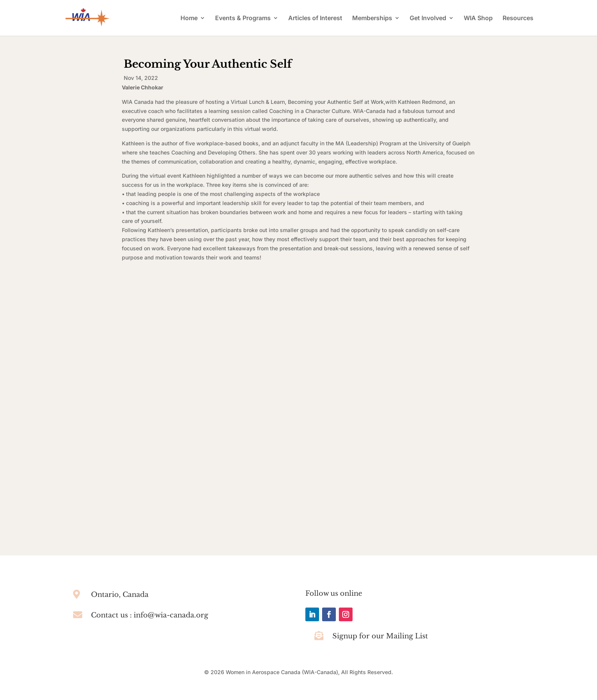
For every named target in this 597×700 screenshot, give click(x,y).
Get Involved (428, 18)
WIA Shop (478, 18)
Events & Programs (243, 18)
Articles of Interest (315, 18)
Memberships (372, 18)
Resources (518, 18)
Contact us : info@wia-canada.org (150, 615)
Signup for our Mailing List (380, 636)
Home (189, 18)
